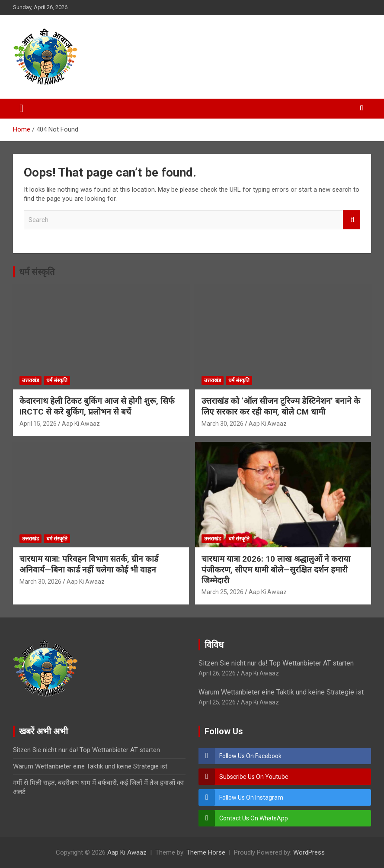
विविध (214, 645)
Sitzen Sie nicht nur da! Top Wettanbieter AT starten (276, 663)
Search (352, 220)
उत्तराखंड (30, 380)
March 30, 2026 (222, 424)
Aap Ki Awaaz (81, 424)
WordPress (309, 852)
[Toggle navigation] (22, 109)
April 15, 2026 (38, 424)
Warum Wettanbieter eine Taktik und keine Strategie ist (281, 692)
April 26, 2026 (217, 673)
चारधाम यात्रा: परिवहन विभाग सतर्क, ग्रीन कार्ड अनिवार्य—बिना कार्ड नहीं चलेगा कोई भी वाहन (89, 564)
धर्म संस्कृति (37, 272)
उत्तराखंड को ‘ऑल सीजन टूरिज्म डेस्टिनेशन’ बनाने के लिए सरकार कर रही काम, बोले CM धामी (281, 406)
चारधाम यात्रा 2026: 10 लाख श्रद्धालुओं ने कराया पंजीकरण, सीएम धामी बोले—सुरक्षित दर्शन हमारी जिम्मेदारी (276, 569)
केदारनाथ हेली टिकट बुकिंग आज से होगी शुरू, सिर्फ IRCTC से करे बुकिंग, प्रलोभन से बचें (97, 406)
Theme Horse (206, 852)
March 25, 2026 (222, 592)
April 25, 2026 (217, 702)
